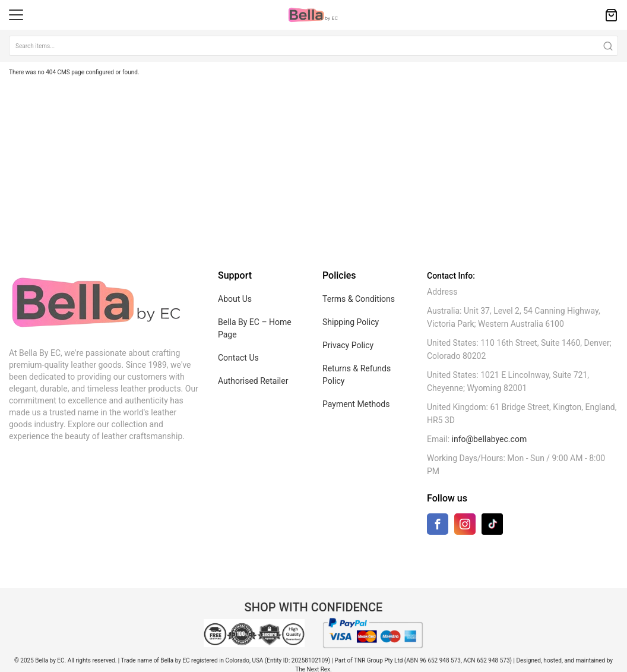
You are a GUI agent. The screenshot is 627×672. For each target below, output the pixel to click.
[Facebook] (438, 527)
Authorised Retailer (253, 381)
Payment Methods (356, 404)
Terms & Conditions (359, 299)
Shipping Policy (351, 322)
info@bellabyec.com (490, 439)
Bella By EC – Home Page (255, 328)
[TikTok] (492, 524)
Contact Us (238, 358)
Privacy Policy (348, 345)
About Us (235, 299)
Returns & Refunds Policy (357, 375)
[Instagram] (465, 527)
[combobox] (313, 46)
